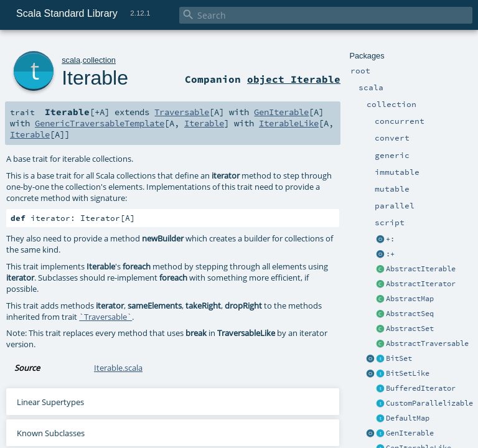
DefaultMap (408, 418)
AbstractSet (410, 329)
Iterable (95, 78)
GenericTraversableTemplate (100, 123)
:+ (390, 254)
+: (390, 239)
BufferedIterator (421, 388)
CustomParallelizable (429, 403)
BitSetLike (408, 373)
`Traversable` (105, 317)
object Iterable (294, 79)
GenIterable (410, 433)
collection (99, 60)
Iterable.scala (118, 368)
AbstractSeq (410, 314)
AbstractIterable (421, 269)
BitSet (399, 358)
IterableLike (289, 123)
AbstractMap (410, 299)
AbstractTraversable (427, 343)
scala (71, 60)
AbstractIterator (421, 284)
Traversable (182, 112)
